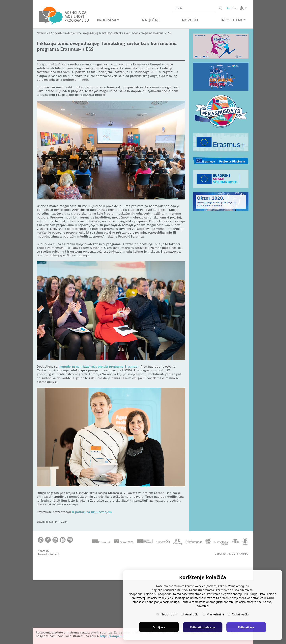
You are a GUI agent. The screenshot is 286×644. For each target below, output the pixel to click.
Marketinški (213, 614)
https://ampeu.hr (113, 636)
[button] (243, 8)
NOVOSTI (190, 20)
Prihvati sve (246, 627)
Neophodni (167, 614)
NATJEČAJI (151, 20)
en (236, 8)
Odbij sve (159, 627)
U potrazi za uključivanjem (92, 576)
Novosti (57, 97)
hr (228, 8)
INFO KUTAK (233, 20)
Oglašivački (238, 614)
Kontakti (43, 614)
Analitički (190, 614)
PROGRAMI (108, 20)
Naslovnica (43, 97)
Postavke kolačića (49, 618)
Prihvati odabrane (202, 627)
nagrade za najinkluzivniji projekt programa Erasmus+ (99, 430)
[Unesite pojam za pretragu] (194, 8)
